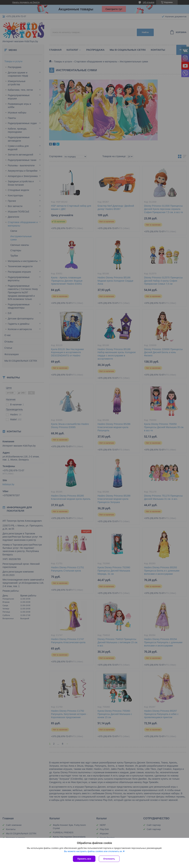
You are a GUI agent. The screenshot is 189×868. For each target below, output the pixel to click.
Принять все (84, 859)
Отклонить (109, 859)
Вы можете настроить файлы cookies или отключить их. (93, 851)
